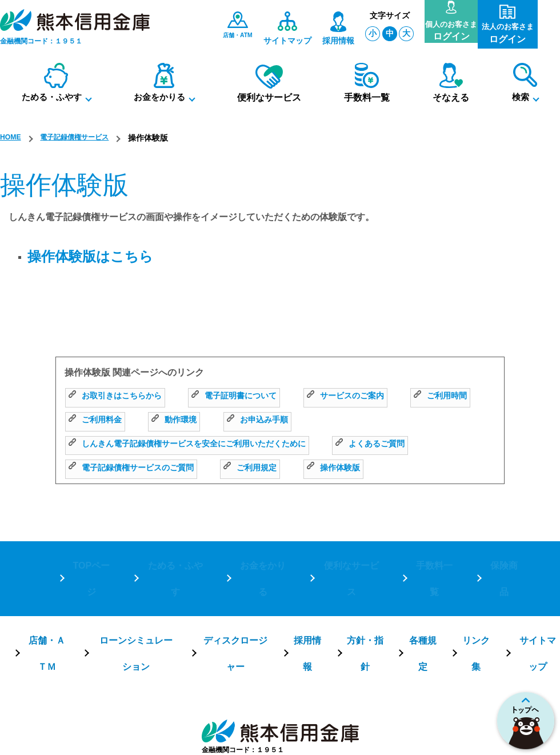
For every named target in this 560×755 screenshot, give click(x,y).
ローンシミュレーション (134, 600)
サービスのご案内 (372, 398)
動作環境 (271, 421)
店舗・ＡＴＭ (46, 600)
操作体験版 (358, 469)
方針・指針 (365, 600)
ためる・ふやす (174, 560)
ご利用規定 (269, 469)
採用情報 (307, 600)
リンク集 (475, 600)
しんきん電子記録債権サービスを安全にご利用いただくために (203, 445)
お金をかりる (262, 560)
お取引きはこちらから (121, 398)
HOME (12, 138)
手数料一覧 (433, 560)
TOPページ (91, 560)
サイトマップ (537, 600)
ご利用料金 (187, 421)
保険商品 (503, 560)
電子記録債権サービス (83, 138)
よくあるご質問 (406, 445)
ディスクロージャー (234, 600)
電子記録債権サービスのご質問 (139, 469)
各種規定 (422, 600)
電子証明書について (251, 398)
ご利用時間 (98, 421)
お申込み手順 (360, 421)
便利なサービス (350, 560)
